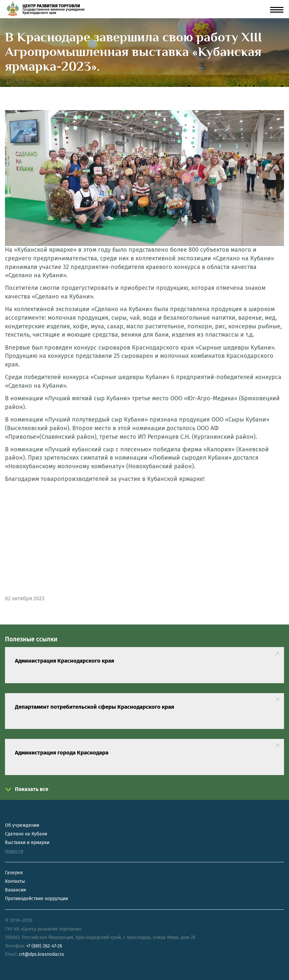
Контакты (15, 881)
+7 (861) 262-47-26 (44, 946)
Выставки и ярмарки (27, 843)
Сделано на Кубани (26, 834)
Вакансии (15, 890)
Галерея (14, 873)
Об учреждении (22, 825)
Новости (14, 851)
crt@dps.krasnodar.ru (41, 954)
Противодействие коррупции (36, 899)
